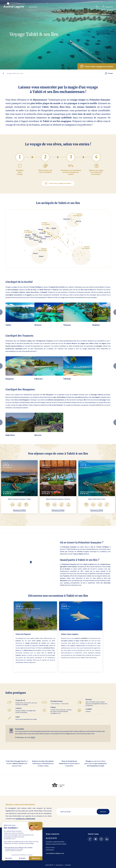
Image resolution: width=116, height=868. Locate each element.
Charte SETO (49, 865)
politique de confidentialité (26, 819)
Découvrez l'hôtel (19, 510)
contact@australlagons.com (55, 853)
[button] (31, 563)
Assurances (59, 865)
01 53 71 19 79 (51, 838)
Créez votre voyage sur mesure (58, 183)
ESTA (33, 737)
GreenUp (68, 865)
